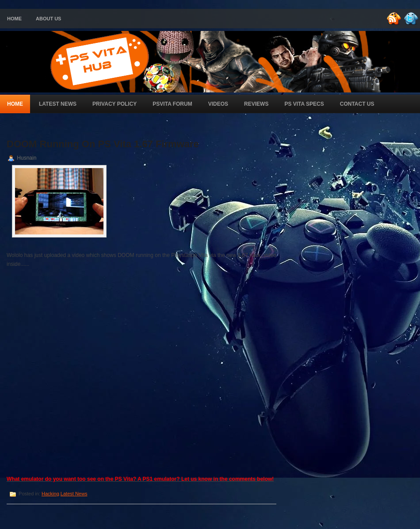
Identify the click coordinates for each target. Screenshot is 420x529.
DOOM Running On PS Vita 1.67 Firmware (103, 144)
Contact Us (357, 104)
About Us (48, 19)
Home (14, 19)
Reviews (256, 104)
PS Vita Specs (304, 104)
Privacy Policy (115, 104)
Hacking (50, 494)
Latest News (58, 104)
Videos (218, 104)
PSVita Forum (172, 104)
